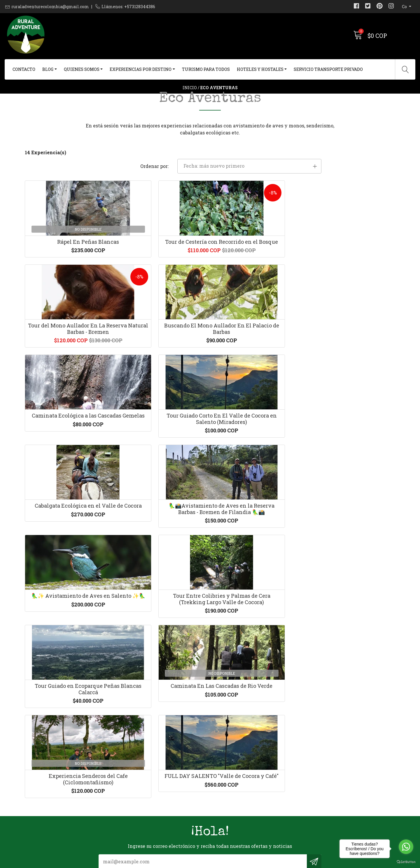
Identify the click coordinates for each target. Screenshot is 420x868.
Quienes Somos (82, 69)
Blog (48, 69)
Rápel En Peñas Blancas (68, 277)
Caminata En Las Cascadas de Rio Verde (352, 501)
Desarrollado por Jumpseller (267, 862)
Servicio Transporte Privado (328, 69)
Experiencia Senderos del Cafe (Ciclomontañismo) (68, 611)
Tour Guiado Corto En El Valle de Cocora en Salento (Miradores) (163, 393)
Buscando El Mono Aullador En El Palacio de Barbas (352, 280)
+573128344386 (137, 793)
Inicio (190, 100)
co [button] (405, 7)
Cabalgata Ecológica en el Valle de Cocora (258, 390)
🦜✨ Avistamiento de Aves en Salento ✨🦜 (68, 501)
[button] (336, 189)
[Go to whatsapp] (406, 847)
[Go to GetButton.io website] (406, 862)
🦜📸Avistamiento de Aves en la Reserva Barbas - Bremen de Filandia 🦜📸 (352, 393)
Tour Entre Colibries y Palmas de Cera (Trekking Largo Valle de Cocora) (163, 504)
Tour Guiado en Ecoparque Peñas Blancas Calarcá (257, 501)
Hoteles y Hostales (260, 69)
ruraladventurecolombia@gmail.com (50, 7)
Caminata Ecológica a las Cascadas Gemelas (68, 390)
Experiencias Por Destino (141, 69)
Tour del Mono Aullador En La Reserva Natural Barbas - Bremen (258, 283)
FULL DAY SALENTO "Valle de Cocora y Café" (163, 611)
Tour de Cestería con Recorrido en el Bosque (163, 280)
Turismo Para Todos (206, 69)
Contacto (24, 69)
